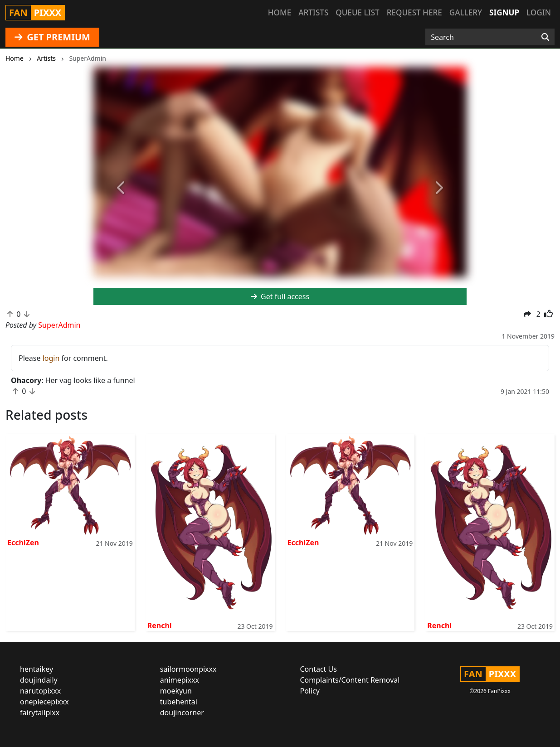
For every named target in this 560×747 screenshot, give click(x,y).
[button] (121, 188)
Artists (313, 12)
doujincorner (182, 713)
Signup (504, 12)
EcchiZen (23, 543)
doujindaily (39, 680)
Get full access (280, 296)
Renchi (160, 626)
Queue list (357, 12)
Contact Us (319, 669)
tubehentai (179, 702)
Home (280, 12)
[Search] (545, 37)
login (51, 358)
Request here (414, 12)
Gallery (466, 12)
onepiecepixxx (44, 702)
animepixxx (180, 680)
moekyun (176, 691)
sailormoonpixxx (188, 669)
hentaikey (37, 669)
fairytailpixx (40, 713)
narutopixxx (40, 691)
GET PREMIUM (52, 37)
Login (539, 12)
